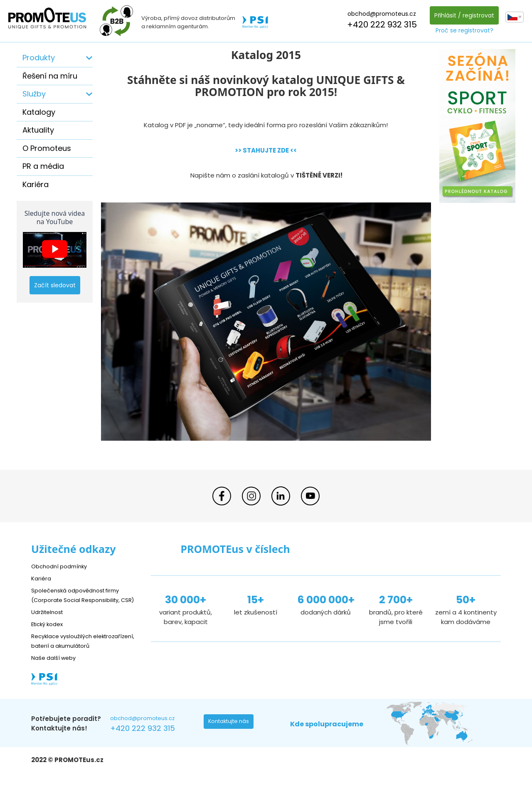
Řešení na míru (50, 76)
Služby (34, 94)
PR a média (43, 166)
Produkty (39, 58)
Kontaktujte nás (231, 743)
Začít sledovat (55, 285)
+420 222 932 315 (380, 25)
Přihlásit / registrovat (462, 15)
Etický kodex (50, 633)
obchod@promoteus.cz (380, 14)
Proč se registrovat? (462, 30)
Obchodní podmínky (62, 566)
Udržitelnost (50, 621)
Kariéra (36, 184)
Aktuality (38, 130)
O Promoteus (47, 148)
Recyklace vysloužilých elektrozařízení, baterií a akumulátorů (69, 655)
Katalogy (39, 112)
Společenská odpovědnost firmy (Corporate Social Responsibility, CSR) (81, 600)
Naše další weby (56, 677)
